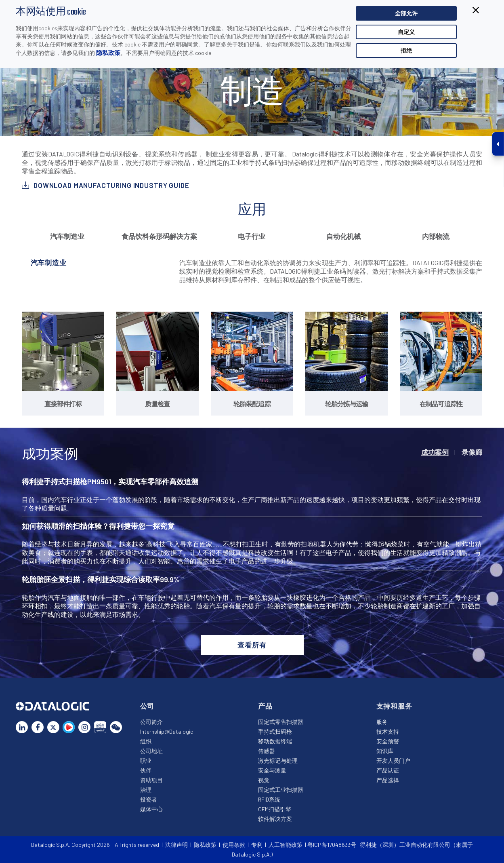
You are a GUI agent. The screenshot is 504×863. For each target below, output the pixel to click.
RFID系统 (269, 799)
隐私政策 (108, 53)
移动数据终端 (275, 741)
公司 (147, 706)
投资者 (149, 799)
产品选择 (388, 780)
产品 (265, 706)
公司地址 (151, 751)
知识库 (385, 751)
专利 (257, 845)
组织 (146, 741)
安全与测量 (272, 770)
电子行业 (252, 236)
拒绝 (406, 50)
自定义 (406, 32)
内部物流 (436, 236)
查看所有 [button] (252, 645)
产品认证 (388, 770)
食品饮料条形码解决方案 (159, 236)
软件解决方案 (275, 819)
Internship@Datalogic (167, 731)
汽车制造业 (67, 236)
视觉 (264, 780)
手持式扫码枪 (275, 731)
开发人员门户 (393, 761)
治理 (146, 790)
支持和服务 (394, 706)
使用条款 (234, 845)
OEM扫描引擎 (275, 809)
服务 (382, 722)
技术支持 (388, 731)
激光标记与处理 (278, 761)
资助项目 (151, 780)
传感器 (267, 751)
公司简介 (151, 722)
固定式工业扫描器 (281, 790)
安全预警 (388, 741)
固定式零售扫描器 (281, 722)
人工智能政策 (286, 845)
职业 (146, 761)
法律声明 (176, 845)
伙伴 (146, 770)
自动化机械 (343, 236)
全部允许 (406, 13)
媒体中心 (151, 809)
